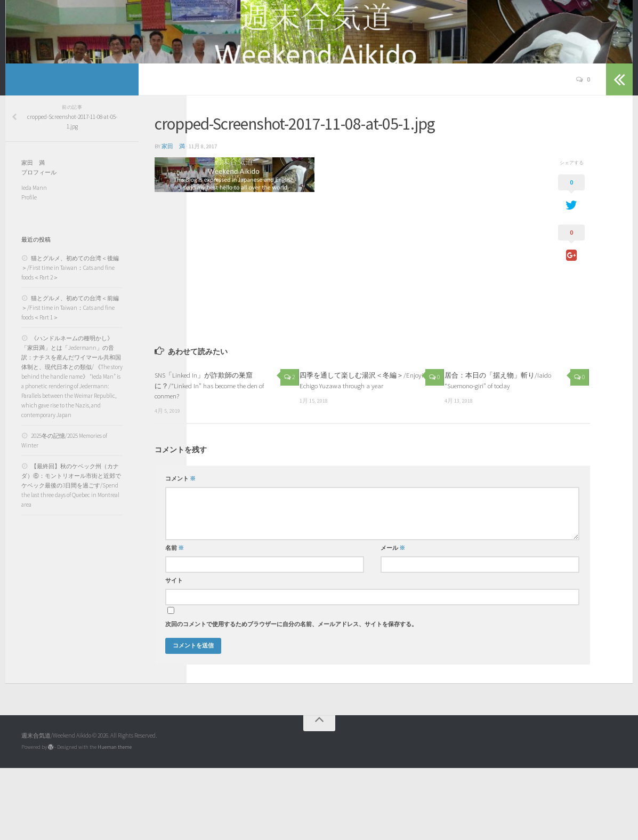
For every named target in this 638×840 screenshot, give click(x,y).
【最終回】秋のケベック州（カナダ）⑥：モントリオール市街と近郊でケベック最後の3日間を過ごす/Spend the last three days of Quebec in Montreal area (71, 557)
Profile (29, 270)
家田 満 (173, 219)
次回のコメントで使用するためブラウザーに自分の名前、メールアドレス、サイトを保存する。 (291, 697)
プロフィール (39, 245)
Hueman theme (115, 819)
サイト (174, 653)
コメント (180, 551)
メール (393, 621)
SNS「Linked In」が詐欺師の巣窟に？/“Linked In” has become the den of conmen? (209, 458)
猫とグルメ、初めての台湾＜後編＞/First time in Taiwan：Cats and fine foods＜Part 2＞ (70, 340)
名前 (175, 621)
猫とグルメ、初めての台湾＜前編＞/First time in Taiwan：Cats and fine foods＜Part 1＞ (70, 380)
